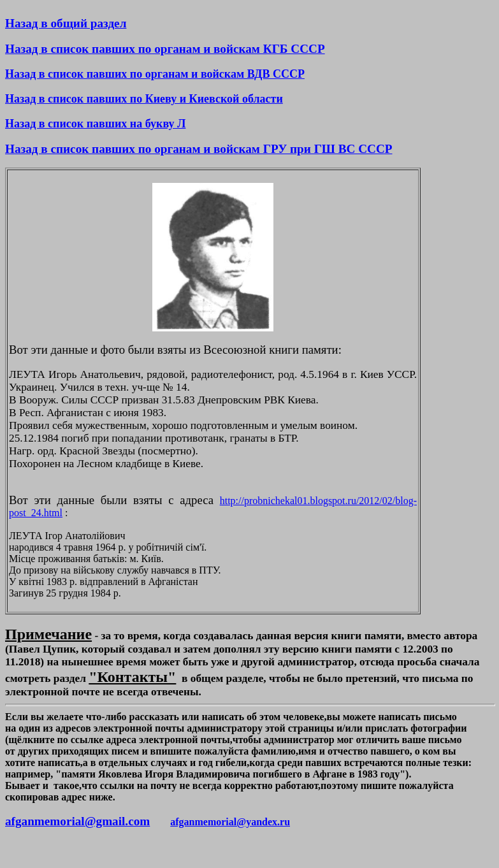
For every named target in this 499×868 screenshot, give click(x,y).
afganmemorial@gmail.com (77, 821)
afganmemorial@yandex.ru (230, 822)
